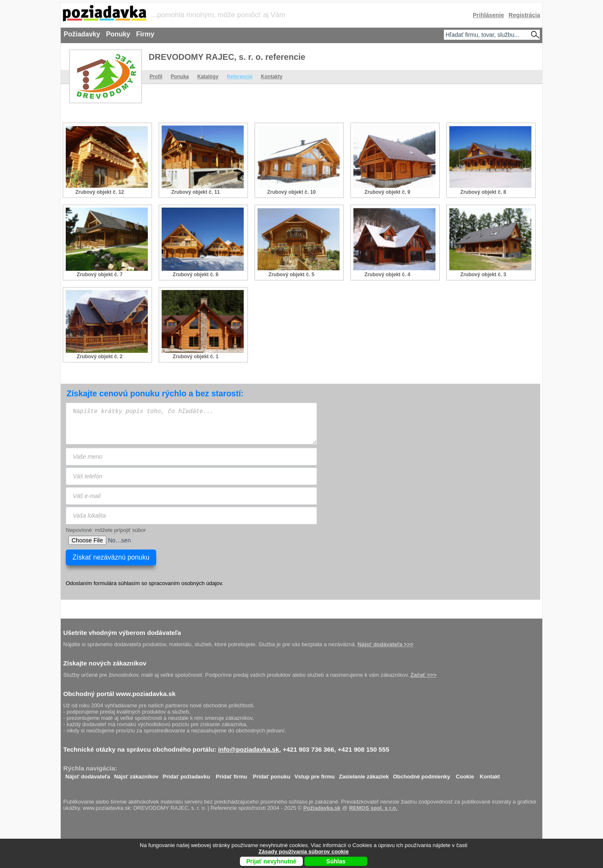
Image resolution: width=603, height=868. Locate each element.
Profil (156, 77)
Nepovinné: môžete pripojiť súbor (106, 530)
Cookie (465, 774)
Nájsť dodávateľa (88, 774)
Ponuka (180, 77)
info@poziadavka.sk (249, 749)
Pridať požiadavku (187, 774)
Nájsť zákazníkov (137, 774)
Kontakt (490, 774)
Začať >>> (423, 675)
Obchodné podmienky (421, 774)
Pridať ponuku (272, 774)
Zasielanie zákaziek (364, 774)
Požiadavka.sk (322, 808)
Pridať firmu (231, 774)
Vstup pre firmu (314, 774)
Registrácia (524, 15)
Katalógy (208, 77)
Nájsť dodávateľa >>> (385, 644)
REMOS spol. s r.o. (373, 808)
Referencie (240, 77)
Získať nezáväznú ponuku (111, 557)
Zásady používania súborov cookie (303, 851)
